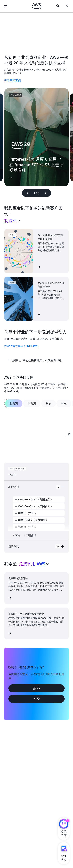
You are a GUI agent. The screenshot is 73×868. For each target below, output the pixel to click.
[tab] (14, 403)
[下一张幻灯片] (47, 193)
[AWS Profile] (67, 6)
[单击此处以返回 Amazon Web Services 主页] (37, 6)
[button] (36, 688)
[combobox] (12, 221)
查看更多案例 (13, 81)
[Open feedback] (69, 434)
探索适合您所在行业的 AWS (21, 346)
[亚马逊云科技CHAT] (64, 824)
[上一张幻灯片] (26, 193)
